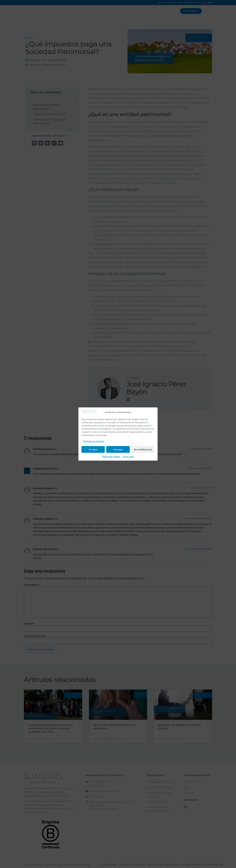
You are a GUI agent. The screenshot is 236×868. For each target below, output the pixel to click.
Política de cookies (111, 457)
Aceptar (93, 449)
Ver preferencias (143, 449)
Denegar (118, 449)
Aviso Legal (128, 457)
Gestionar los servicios (94, 441)
